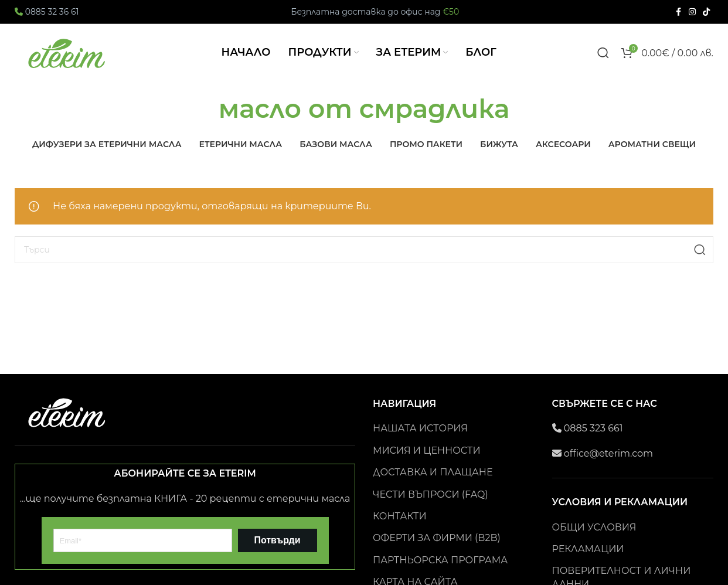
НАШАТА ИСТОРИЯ (420, 441)
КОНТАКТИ (400, 529)
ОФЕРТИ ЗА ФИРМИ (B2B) (437, 551)
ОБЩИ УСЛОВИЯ (594, 540)
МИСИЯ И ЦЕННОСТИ (427, 463)
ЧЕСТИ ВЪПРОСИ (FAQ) (431, 507)
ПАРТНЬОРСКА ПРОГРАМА (440, 573)
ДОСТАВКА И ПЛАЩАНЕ (433, 485)
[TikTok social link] (706, 12)
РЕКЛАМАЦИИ (588, 562)
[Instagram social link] (692, 12)
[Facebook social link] (678, 12)
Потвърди (277, 553)
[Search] (603, 59)
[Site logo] (67, 58)
